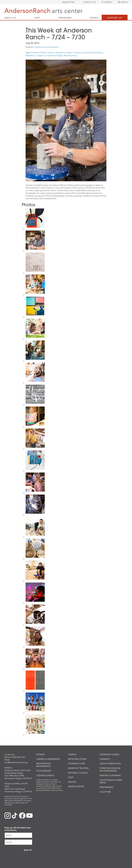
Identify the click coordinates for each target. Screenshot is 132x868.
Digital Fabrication (110, 763)
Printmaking (97, 52)
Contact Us (89, 2)
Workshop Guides (109, 754)
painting (87, 52)
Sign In (124, 2)
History (72, 782)
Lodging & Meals (45, 775)
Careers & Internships (48, 759)
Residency (30, 55)
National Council (78, 773)
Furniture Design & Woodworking (110, 769)
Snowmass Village (54, 55)
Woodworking (70, 55)
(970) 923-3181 (18, 757)
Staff (71, 777)
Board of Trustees (78, 768)
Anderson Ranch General (47, 47)
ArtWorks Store (77, 759)
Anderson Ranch (39, 52)
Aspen (69, 52)
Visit (37, 18)
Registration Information (43, 765)
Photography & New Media (111, 781)
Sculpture (40, 55)
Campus (72, 754)
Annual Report (76, 786)
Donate (40, 754)
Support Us (115, 18)
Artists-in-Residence (56, 52)
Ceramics (78, 52)
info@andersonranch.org (16, 762)
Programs (65, 18)
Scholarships (44, 771)
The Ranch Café (76, 763)
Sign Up (28, 850)
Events (94, 18)
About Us (10, 18)
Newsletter (68, 2)
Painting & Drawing (110, 775)
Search (108, 2)
